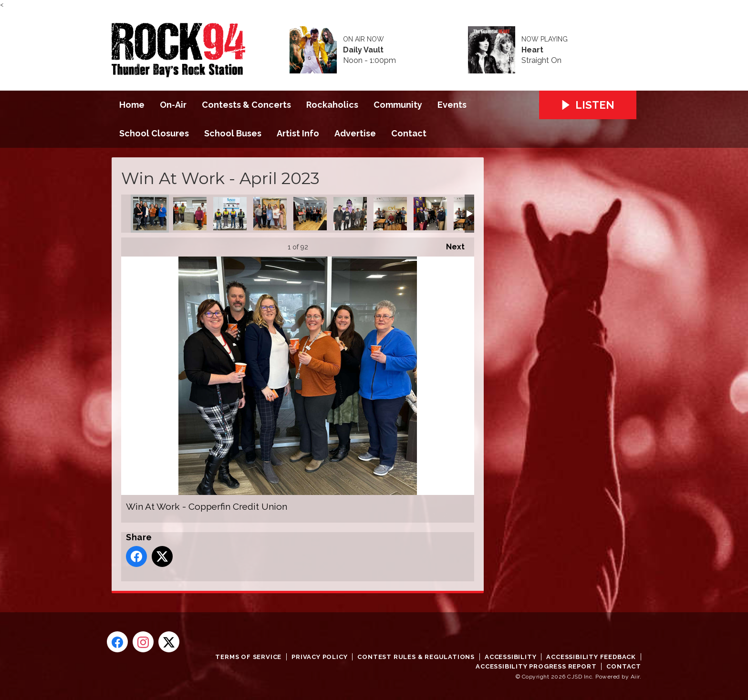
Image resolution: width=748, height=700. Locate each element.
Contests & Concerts (246, 105)
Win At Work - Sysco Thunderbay (230, 214)
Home (132, 105)
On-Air (173, 105)
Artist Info (298, 133)
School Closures (154, 133)
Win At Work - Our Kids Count (310, 214)
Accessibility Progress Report (536, 666)
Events (452, 105)
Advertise (355, 133)
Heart (532, 50)
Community (398, 105)
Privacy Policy (319, 657)
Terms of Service (248, 657)
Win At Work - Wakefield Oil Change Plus (350, 214)
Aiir (635, 677)
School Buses (233, 133)
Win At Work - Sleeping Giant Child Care (270, 214)
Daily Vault (363, 50)
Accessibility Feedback (591, 657)
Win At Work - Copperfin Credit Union (150, 214)
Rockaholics (332, 105)
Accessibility (510, 657)
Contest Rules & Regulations (416, 657)
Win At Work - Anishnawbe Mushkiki (430, 214)
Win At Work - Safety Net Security (390, 214)
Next (451, 244)
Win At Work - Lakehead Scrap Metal (190, 214)
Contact (409, 133)
